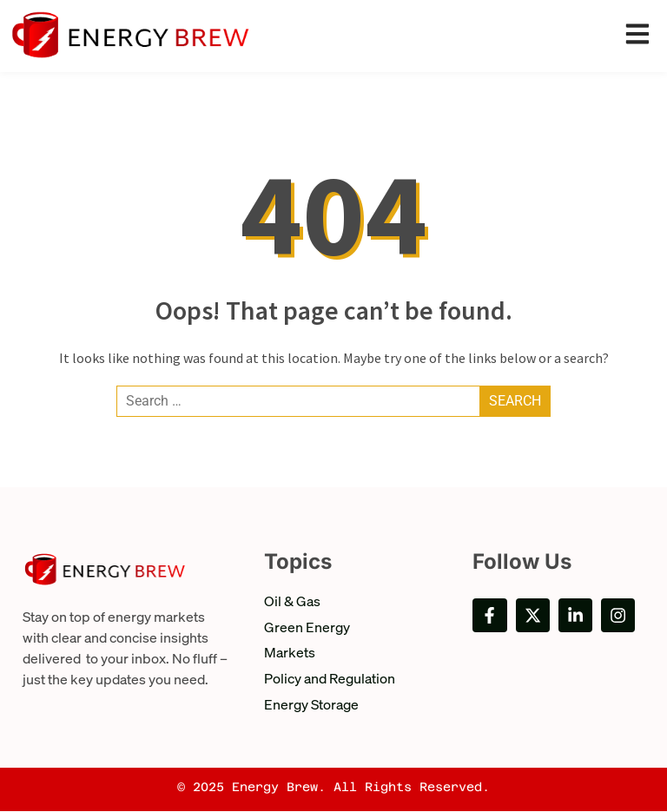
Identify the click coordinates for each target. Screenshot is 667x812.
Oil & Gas (292, 601)
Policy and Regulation (330, 679)
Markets (290, 653)
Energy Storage (311, 705)
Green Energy (307, 627)
